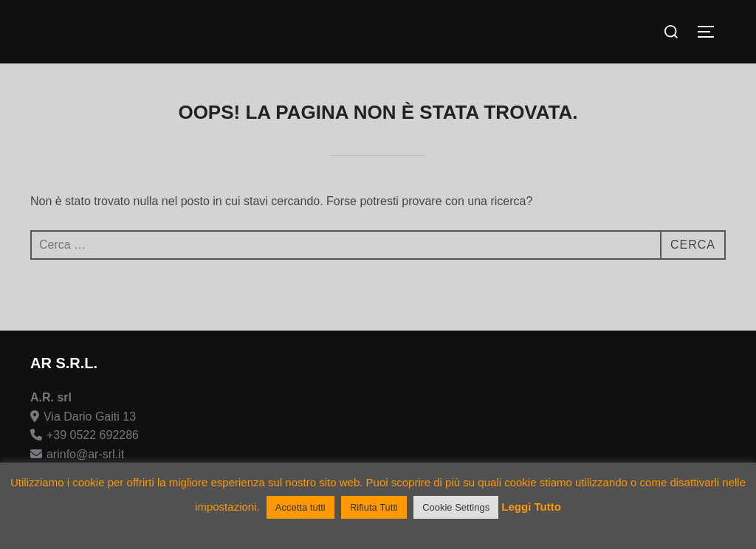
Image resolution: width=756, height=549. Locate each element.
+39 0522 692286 (93, 435)
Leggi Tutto (531, 507)
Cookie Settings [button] (456, 507)
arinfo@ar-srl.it (85, 454)
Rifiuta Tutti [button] (374, 507)
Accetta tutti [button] (300, 507)
